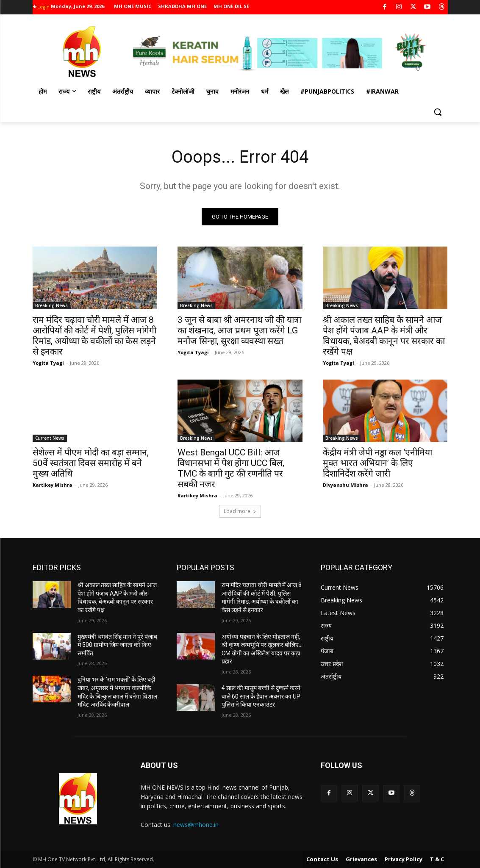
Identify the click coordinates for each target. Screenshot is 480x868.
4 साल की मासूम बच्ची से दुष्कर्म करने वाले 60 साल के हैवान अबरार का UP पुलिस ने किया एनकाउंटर (261, 696)
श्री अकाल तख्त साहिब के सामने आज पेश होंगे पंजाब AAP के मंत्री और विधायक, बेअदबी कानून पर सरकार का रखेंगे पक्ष (384, 335)
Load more (240, 511)
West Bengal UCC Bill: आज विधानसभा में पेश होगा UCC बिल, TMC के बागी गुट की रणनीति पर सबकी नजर (231, 468)
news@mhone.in (196, 825)
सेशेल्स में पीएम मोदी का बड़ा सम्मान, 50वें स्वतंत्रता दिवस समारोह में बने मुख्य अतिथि (91, 463)
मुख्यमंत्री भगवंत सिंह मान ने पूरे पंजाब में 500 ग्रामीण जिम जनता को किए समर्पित (117, 645)
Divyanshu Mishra (345, 484)
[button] (438, 112)
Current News (50, 438)
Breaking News (51, 305)
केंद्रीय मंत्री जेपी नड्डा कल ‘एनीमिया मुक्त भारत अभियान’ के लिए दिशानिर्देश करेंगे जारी (377, 463)
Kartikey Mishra (53, 484)
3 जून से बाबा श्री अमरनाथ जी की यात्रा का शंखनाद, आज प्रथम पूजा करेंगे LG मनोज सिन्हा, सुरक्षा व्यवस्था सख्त (239, 330)
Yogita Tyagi (48, 362)
